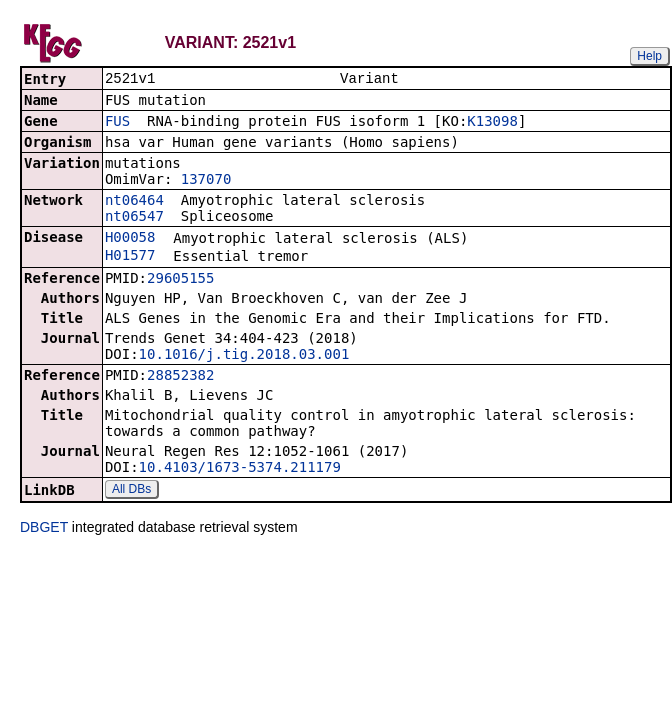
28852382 (180, 377)
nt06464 (134, 202)
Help (649, 56)
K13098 (492, 123)
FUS (117, 123)
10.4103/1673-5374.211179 (240, 469)
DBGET (44, 529)
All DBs (131, 491)
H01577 (130, 257)
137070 (206, 181)
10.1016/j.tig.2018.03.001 (244, 356)
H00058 (130, 239)
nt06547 (134, 218)
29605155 (180, 280)
